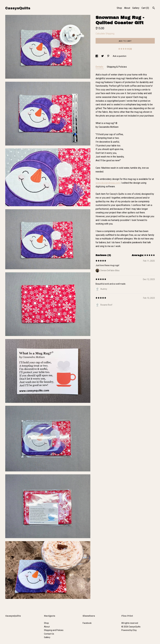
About (127, 8)
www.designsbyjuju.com (108, 183)
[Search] (154, 8)
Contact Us (49, 634)
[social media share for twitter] (103, 56)
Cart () (145, 8)
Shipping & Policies (117, 67)
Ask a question (120, 56)
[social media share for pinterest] (108, 56)
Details (100, 67)
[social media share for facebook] (97, 56)
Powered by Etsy (129, 630)
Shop (119, 8)
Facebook (87, 623)
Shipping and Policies (54, 630)
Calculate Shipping (105, 34)
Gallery (136, 8)
